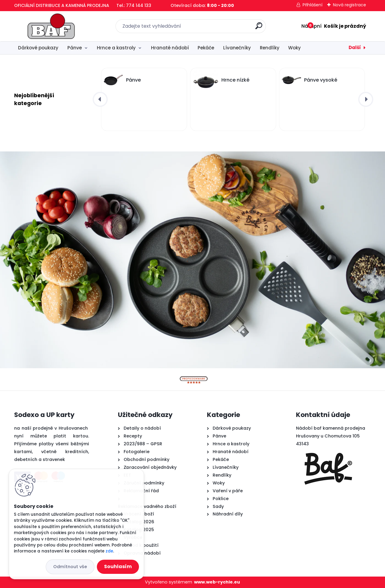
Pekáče (206, 48)
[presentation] (100, 99)
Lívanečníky (237, 48)
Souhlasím (118, 566)
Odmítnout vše (70, 567)
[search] (259, 28)
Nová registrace (350, 5)
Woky (294, 48)
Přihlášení (313, 5)
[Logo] (51, 26)
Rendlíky (270, 48)
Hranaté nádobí (170, 48)
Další (355, 47)
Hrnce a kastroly (116, 48)
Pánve (75, 48)
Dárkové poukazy (38, 48)
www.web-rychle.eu (217, 582)
